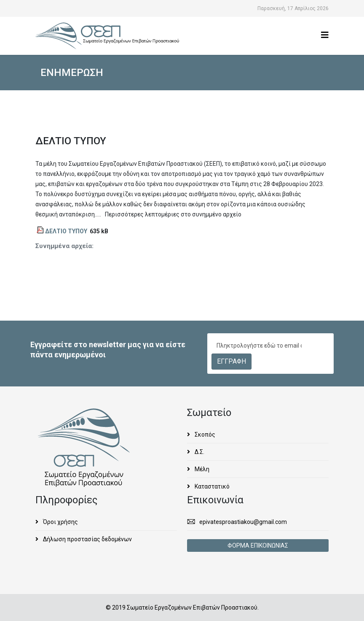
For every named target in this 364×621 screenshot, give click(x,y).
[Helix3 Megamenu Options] (325, 35)
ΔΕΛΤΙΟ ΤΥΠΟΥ (66, 231)
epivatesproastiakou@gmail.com (243, 522)
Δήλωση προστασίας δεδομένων (87, 539)
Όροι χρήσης (60, 522)
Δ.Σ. (199, 452)
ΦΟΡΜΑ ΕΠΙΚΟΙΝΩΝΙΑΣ (258, 545)
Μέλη (201, 469)
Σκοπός (204, 435)
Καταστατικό (211, 486)
